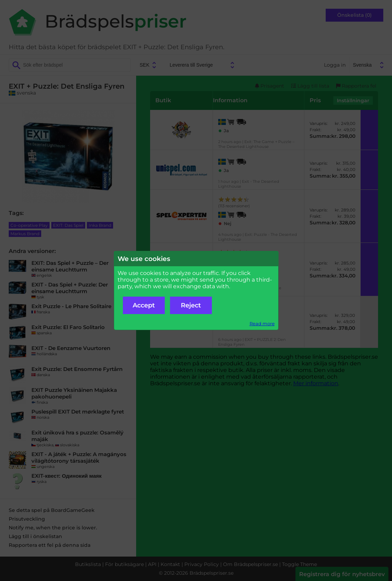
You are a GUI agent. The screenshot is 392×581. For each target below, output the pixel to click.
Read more (262, 324)
